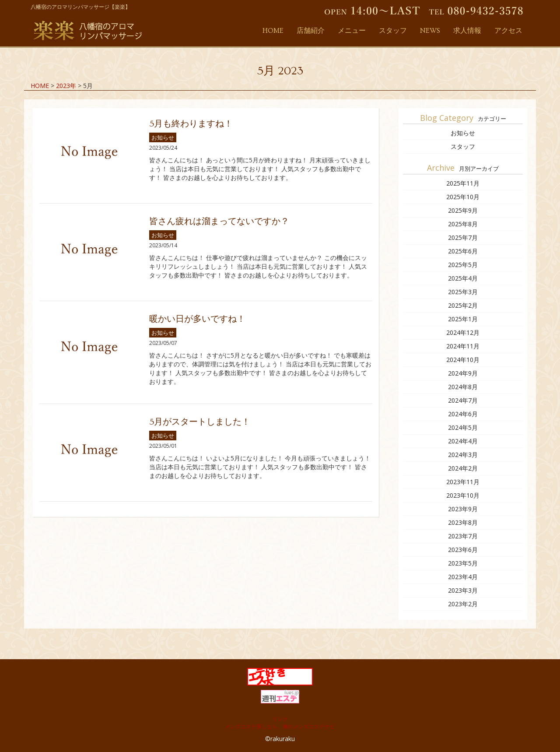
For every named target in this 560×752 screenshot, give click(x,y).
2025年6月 (463, 251)
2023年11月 (463, 482)
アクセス (508, 31)
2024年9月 (463, 373)
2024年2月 (463, 468)
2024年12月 (463, 332)
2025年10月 (463, 197)
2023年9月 (463, 509)
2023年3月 (463, 590)
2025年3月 (463, 292)
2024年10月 (463, 360)
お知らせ (163, 137)
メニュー (352, 31)
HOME (273, 31)
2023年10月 (463, 495)
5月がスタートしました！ (200, 422)
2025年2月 (463, 305)
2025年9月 (463, 210)
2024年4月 (463, 441)
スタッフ (393, 31)
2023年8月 (463, 522)
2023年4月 (463, 577)
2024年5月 (463, 427)
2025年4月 (463, 278)
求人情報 (467, 31)
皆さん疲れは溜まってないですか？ (219, 221)
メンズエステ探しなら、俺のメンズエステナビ (280, 726)
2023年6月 (463, 550)
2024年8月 (463, 387)
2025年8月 (463, 224)
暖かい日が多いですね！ (197, 319)
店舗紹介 (311, 31)
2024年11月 (463, 346)
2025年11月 (463, 183)
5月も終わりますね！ (191, 124)
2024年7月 (463, 400)
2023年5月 (463, 563)
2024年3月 (463, 455)
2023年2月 (463, 604)
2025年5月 (463, 265)
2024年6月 (463, 414)
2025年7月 (463, 237)
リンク (280, 719)
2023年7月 (463, 536)
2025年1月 (463, 319)
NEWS (430, 31)
